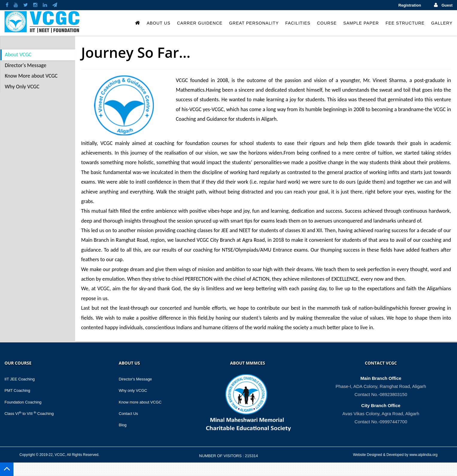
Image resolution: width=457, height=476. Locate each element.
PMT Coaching (17, 390)
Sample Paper (361, 23)
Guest (447, 5)
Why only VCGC (133, 390)
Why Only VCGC (22, 87)
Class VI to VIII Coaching (29, 414)
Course (327, 23)
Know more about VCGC (140, 402)
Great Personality (254, 23)
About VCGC (18, 55)
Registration (410, 5)
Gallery (442, 23)
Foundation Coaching (23, 402)
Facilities (298, 23)
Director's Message (26, 65)
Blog (123, 425)
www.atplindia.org (423, 455)
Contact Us (128, 414)
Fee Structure (405, 23)
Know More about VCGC (31, 76)
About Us (158, 23)
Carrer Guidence (200, 23)
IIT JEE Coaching (20, 379)
